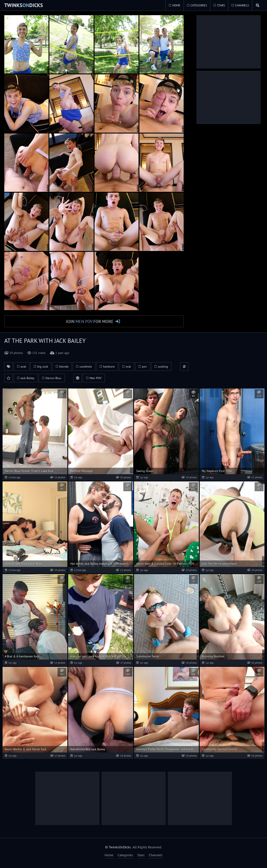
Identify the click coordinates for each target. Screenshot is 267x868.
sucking (163, 367)
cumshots (86, 367)
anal (23, 367)
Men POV (96, 378)
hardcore (109, 367)
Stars (221, 5)
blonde (64, 367)
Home (176, 5)
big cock (43, 367)
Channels (241, 5)
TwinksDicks (24, 5)
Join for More (90, 321)
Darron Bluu (53, 378)
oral (128, 367)
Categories (198, 5)
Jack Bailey (27, 378)
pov (144, 367)
